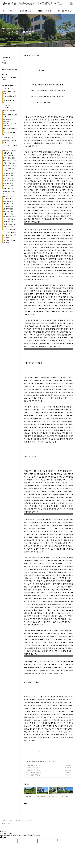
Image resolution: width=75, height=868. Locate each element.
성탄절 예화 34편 (8, 183)
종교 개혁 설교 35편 (9, 224)
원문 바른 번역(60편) (9, 235)
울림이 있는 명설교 (26, 11)
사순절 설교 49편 (8, 153)
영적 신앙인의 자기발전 (33, 775)
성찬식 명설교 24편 (9, 204)
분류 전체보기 (9, 85)
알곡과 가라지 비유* (32, 765)
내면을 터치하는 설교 (45, 11)
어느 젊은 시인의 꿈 (32, 770)
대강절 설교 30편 (8, 178)
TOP (71, 821)
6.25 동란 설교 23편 (9, 216)
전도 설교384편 (8, 199)
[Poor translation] (5, 838)
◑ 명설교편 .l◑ (8, 89)
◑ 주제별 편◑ (7, 138)
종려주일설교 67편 (9, 158)
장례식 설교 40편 (8, 227)
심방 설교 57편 (8, 209)
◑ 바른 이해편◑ (32, 762)
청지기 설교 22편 (8, 211)
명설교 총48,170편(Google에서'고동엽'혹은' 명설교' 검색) (36, 4)
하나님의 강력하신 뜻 (32, 768)
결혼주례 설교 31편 (9, 222)
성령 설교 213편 (8, 171)
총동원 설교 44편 (8, 201)
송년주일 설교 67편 (9, 188)
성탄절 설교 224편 (9, 181)
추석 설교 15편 (8, 173)
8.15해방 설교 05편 (9, 219)
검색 (67, 4)
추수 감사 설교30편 (9, 176)
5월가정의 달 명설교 (9, 163)
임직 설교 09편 (8, 206)
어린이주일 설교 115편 (10, 166)
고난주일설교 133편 (9, 155)
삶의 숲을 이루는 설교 (65, 11)
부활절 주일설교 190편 (10, 160)
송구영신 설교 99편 (9, 186)
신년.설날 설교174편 (9, 150)
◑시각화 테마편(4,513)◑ (7, 107)
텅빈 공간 (7, 243)
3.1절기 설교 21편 (9, 214)
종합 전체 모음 (42, 762)
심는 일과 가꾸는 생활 (33, 772)
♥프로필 (4, 75)
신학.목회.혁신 (8, 238)
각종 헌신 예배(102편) (10, 229)
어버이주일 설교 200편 (10, 168)
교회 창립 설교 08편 (9, 196)
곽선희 (12, 11)
